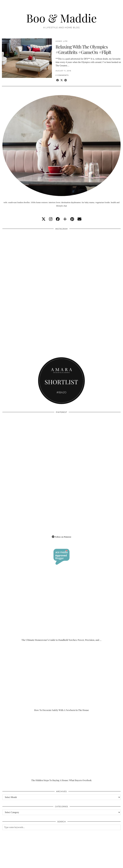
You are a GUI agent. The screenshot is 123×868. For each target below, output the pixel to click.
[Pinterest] (32, 445)
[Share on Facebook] (58, 80)
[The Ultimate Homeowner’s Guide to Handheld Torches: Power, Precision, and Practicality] (61, 608)
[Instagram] (32, 261)
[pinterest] (72, 219)
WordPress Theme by (105, 864)
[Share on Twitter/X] (62, 80)
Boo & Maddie (61, 18)
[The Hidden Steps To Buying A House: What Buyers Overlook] (61, 749)
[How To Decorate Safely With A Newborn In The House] (61, 678)
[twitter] (44, 219)
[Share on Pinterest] (66, 80)
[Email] (79, 219)
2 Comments (62, 75)
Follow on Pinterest (61, 537)
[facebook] (58, 219)
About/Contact (40, 862)
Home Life (62, 41)
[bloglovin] (65, 219)
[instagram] (51, 219)
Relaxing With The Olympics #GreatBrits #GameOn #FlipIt (83, 49)
